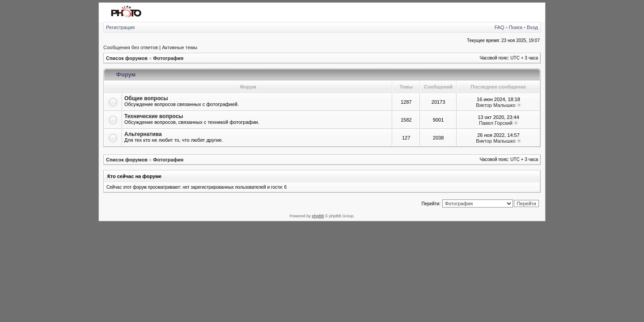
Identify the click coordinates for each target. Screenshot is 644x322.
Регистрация (120, 27)
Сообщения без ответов (131, 47)
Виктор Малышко (496, 105)
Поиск (516, 27)
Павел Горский (496, 123)
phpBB (318, 216)
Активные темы (180, 47)
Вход (532, 27)
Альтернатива (143, 134)
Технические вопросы (154, 116)
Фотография (168, 58)
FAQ (500, 27)
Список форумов (127, 58)
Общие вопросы (146, 98)
